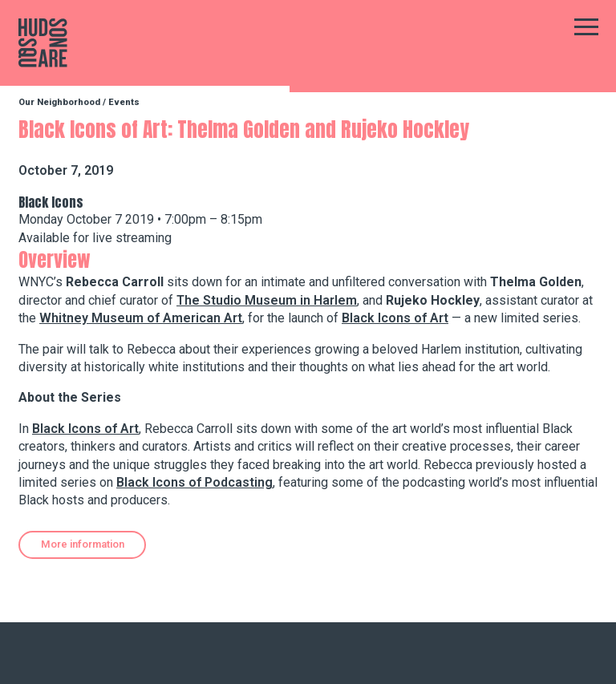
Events (124, 102)
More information (83, 544)
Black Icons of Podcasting (195, 482)
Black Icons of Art (395, 318)
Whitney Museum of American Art (141, 318)
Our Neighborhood (59, 102)
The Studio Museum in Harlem (267, 300)
